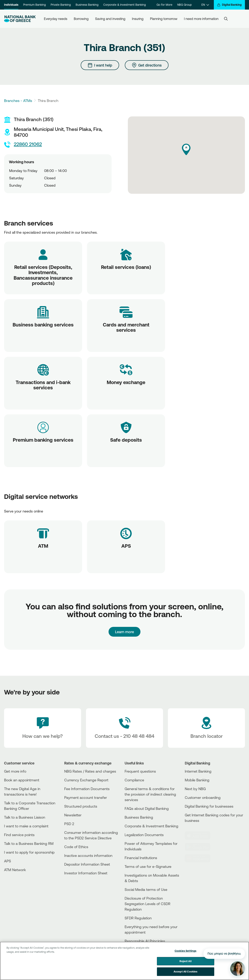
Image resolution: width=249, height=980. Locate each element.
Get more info (15, 771)
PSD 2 (69, 824)
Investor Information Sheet (86, 873)
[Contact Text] (124, 728)
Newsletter (73, 815)
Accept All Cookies (185, 971)
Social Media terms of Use (146, 889)
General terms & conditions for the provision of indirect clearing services (150, 794)
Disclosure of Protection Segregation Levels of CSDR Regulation (147, 904)
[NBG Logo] (20, 19)
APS (8, 861)
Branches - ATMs (18, 101)
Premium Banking (34, 5)
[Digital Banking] (229, 5)
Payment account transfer (86, 797)
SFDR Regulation (138, 918)
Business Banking (87, 5)
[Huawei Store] (200, 858)
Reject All (185, 961)
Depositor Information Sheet (87, 864)
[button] (186, 149)
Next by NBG (195, 789)
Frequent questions (140, 771)
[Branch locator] (206, 728)
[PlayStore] (200, 847)
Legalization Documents (144, 835)
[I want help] (100, 65)
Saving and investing (110, 19)
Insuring (138, 19)
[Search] (226, 19)
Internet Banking (198, 771)
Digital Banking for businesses (209, 806)
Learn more (124, 632)
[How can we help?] (43, 728)
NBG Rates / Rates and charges (90, 771)
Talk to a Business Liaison (25, 817)
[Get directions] (147, 65)
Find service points (19, 835)
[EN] (205, 5)
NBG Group (184, 5)
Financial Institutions (141, 858)
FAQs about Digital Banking (147, 808)
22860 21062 (23, 145)
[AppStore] (200, 835)
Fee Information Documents (87, 789)
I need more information (201, 19)
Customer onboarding (203, 797)
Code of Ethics (76, 847)
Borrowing (81, 19)
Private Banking (61, 5)
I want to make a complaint (26, 826)
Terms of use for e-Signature (148, 866)
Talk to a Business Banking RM (29, 843)
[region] (124, 961)
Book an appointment (22, 780)
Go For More (164, 5)
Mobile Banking (197, 780)
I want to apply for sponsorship (29, 852)
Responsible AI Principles (145, 941)
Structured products (81, 806)
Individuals (11, 5)
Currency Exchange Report (86, 780)
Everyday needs (56, 19)
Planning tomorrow (164, 19)
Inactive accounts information (88, 855)
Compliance (134, 780)
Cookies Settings (185, 951)
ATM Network (15, 870)
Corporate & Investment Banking (124, 5)
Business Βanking (139, 817)
